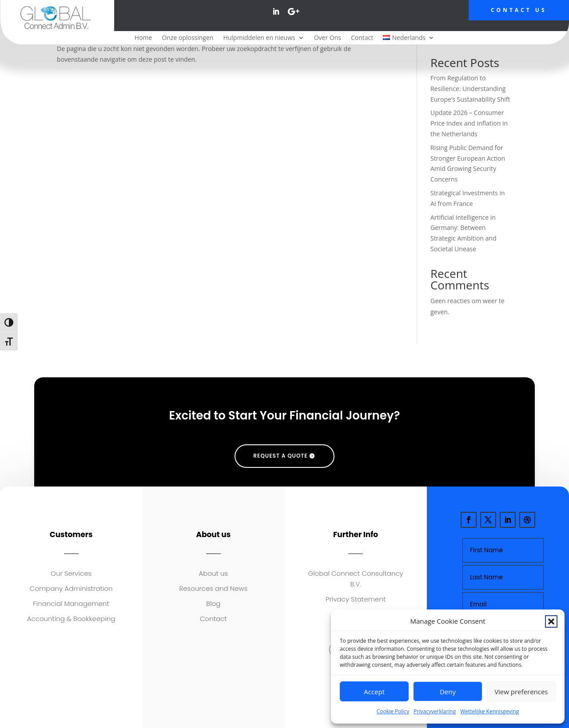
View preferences (521, 692)
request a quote (280, 456)
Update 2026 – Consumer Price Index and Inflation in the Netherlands (469, 123)
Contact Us (519, 10)
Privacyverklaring (435, 711)
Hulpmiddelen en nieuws (259, 38)
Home (143, 38)
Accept (374, 692)
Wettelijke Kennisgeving (489, 711)
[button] (551, 621)
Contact (362, 38)
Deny (448, 692)
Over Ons (328, 38)
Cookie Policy (393, 711)
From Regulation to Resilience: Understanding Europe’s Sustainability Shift (470, 89)
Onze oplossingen (187, 38)
